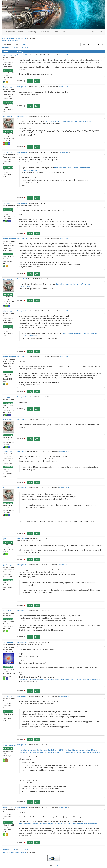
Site (65, 32)
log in (24, 45)
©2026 (53, 866)
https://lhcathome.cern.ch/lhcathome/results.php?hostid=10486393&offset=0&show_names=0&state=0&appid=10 (59, 679)
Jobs (57, 32)
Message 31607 (22, 279)
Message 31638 (22, 397)
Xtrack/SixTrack (21, 38)
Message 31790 (22, 451)
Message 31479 (22, 116)
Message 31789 (22, 420)
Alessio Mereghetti (9, 55)
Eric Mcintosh (8, 87)
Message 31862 (22, 565)
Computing (33, 32)
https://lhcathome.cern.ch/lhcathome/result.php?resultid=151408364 (70, 121)
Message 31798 (22, 488)
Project (22, 32)
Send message (8, 70)
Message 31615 (22, 311)
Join (93, 32)
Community (46, 32)
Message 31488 (22, 203)
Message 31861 (22, 538)
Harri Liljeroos (8, 116)
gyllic (4, 539)
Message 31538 (22, 239)
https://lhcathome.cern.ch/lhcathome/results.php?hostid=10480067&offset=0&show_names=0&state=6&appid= (58, 750)
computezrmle (8, 642)
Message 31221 (64, 55)
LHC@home (9, 32)
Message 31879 (22, 611)
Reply (30, 81)
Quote (37, 81)
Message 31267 (22, 87)
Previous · (5, 47)
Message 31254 (22, 55)
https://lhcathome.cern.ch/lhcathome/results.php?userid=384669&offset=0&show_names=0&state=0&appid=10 (58, 824)
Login (100, 32)
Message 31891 (22, 807)
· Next (26, 47)
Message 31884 (22, 696)
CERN (56, 866)
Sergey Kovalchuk (9, 745)
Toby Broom (7, 203)
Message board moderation (10, 41)
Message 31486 (22, 152)
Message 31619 (22, 357)
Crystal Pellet (8, 611)
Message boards (8, 38)
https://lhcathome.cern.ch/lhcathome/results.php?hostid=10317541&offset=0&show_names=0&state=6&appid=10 (59, 752)
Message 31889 (22, 745)
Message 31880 (22, 642)
